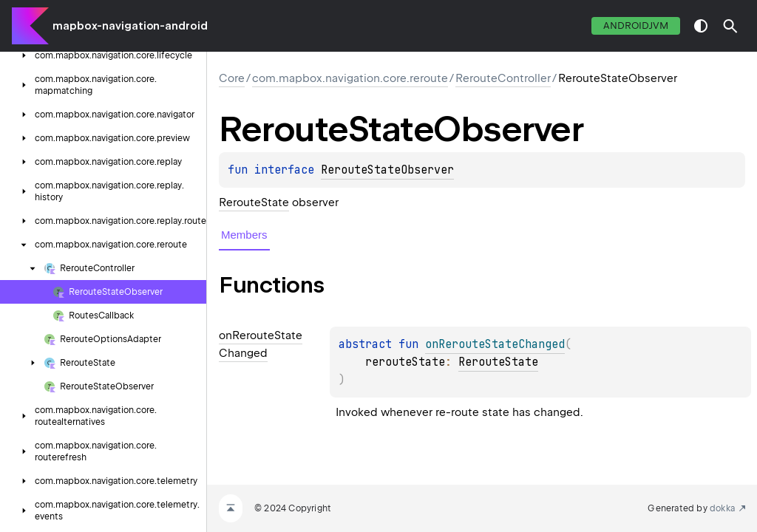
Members (244, 235)
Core (232, 78)
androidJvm (636, 25)
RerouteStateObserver (387, 170)
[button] (730, 26)
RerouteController (503, 78)
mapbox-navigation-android (130, 26)
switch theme (701, 26)
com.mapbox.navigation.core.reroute (350, 78)
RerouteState (254, 202)
